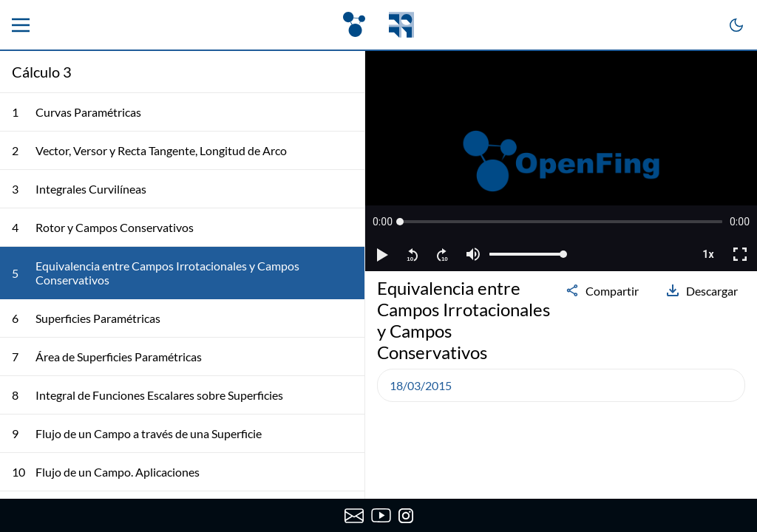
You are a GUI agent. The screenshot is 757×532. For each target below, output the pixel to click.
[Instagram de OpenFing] (406, 516)
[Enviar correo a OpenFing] (354, 516)
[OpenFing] (378, 25)
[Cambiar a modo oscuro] (736, 25)
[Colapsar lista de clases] (342, 72)
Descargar (702, 290)
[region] (561, 161)
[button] (383, 222)
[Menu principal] (21, 25)
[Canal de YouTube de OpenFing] (381, 516)
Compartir (602, 290)
